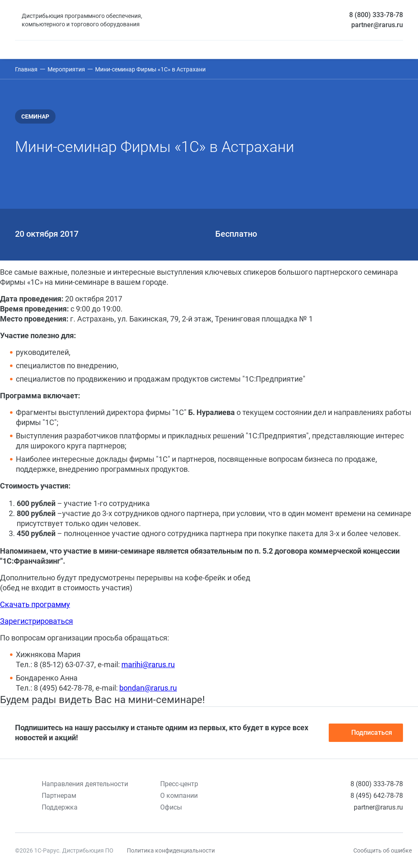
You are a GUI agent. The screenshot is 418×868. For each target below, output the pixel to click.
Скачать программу (35, 604)
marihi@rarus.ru (148, 664)
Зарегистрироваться (37, 621)
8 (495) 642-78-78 (377, 796)
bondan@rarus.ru (148, 688)
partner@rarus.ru (377, 25)
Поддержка (60, 807)
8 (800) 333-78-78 (376, 15)
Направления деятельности (85, 784)
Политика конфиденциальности (171, 850)
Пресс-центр (179, 784)
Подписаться (366, 733)
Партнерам (59, 796)
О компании (179, 796)
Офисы (171, 807)
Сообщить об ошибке (383, 850)
